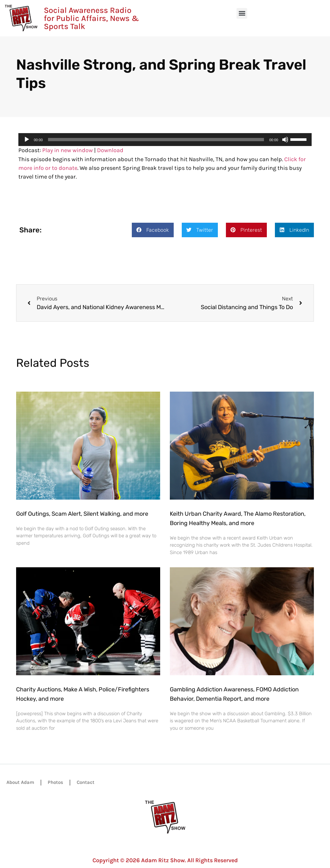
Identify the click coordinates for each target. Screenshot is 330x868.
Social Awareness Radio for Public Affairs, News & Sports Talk (91, 18)
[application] (165, 140)
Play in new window (68, 150)
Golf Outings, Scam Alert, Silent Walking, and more (82, 514)
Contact (86, 782)
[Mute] (285, 140)
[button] (242, 13)
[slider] (156, 140)
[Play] (27, 140)
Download (110, 150)
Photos (55, 782)
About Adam (20, 782)
